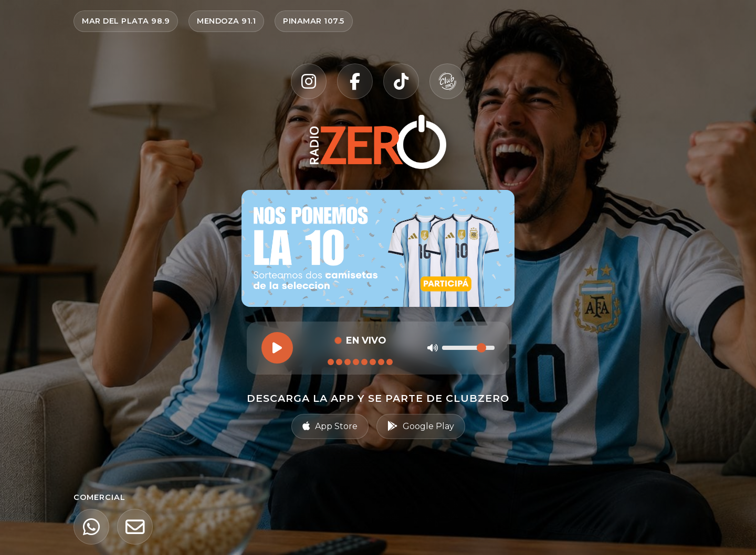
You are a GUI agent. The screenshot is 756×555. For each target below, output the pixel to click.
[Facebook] (355, 81)
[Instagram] (309, 81)
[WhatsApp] (91, 527)
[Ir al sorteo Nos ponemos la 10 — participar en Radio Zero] (378, 248)
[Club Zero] (447, 81)
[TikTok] (401, 81)
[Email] (135, 527)
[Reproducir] (277, 348)
